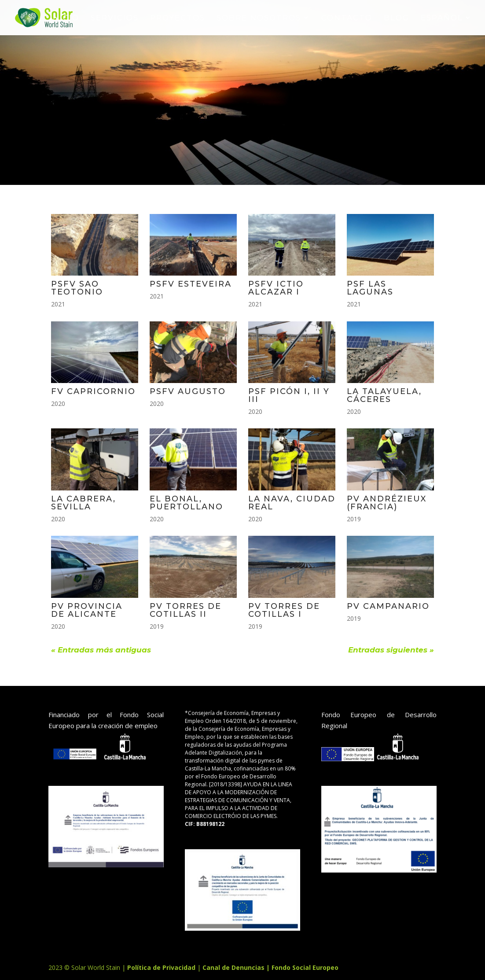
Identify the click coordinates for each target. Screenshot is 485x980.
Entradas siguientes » (391, 650)
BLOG (397, 18)
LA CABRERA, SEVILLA (83, 503)
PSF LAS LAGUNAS (370, 288)
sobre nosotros (259, 18)
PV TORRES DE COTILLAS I (284, 610)
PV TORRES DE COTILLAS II (186, 610)
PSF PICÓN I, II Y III (289, 395)
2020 (58, 403)
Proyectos (178, 18)
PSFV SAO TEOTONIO (77, 288)
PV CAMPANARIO (388, 606)
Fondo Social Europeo (305, 967)
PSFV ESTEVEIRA (191, 284)
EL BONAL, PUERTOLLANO (186, 503)
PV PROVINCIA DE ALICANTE (87, 610)
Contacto (347, 18)
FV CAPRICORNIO (93, 391)
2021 (58, 304)
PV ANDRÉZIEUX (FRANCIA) (387, 503)
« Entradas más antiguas (101, 650)
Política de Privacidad (162, 967)
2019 (354, 519)
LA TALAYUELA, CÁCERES (384, 395)
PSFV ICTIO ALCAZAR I (276, 288)
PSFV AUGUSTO (188, 391)
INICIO (64, 18)
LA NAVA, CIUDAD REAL (292, 503)
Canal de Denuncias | (237, 967)
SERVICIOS (115, 18)
